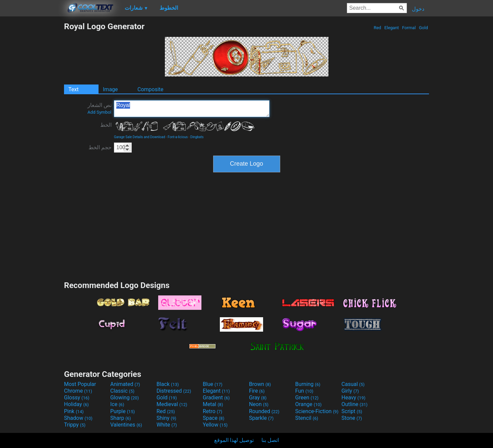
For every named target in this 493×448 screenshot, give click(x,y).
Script (352, 411)
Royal (192, 109)
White (167, 425)
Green (307, 398)
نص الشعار (100, 108)
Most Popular (80, 384)
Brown (260, 384)
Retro (212, 411)
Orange (309, 404)
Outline (355, 404)
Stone (352, 418)
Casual (353, 384)
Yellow (215, 425)
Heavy (353, 398)
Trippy (75, 425)
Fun (304, 391)
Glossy (77, 398)
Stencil (307, 418)
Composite (150, 89)
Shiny (166, 418)
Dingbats (197, 137)
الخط (106, 125)
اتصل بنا (270, 440)
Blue (213, 384)
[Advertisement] (32, 122)
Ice (117, 404)
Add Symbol (99, 112)
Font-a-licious (178, 137)
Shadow (78, 418)
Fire (257, 391)
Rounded (264, 411)
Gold (423, 28)
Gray (258, 398)
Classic (122, 391)
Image (110, 89)
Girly (350, 391)
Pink (74, 411)
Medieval (172, 404)
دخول (418, 9)
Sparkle (261, 418)
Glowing (125, 398)
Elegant (392, 28)
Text (73, 89)
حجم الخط (100, 147)
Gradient (216, 398)
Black (168, 384)
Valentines (126, 425)
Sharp (121, 418)
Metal (213, 404)
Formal (409, 28)
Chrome (78, 391)
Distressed (174, 391)
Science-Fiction (317, 411)
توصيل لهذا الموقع (234, 440)
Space (213, 418)
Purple (122, 411)
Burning (308, 384)
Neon (259, 404)
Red (378, 28)
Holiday (76, 404)
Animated (125, 384)
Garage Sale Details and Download (140, 137)
